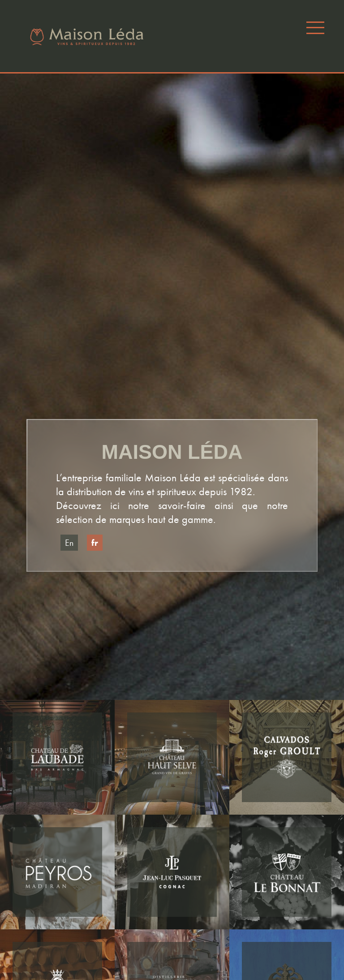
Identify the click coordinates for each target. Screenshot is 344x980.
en (69, 543)
